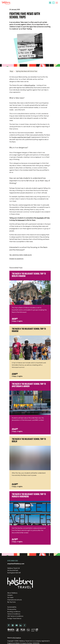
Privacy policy (12, 609)
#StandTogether (30, 85)
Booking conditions (14, 612)
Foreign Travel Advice (14, 619)
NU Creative (17, 638)
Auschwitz (40, 218)
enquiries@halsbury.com (16, 564)
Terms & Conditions (14, 614)
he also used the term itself (21, 137)
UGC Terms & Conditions (15, 616)
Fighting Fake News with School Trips (27, 71)
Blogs (11, 71)
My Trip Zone (11, 602)
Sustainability (12, 607)
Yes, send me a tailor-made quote (21, 255)
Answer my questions (16, 259)
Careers (10, 595)
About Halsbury (12, 593)
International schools (15, 600)
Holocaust (21, 220)
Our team (10, 598)
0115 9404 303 (13, 561)
